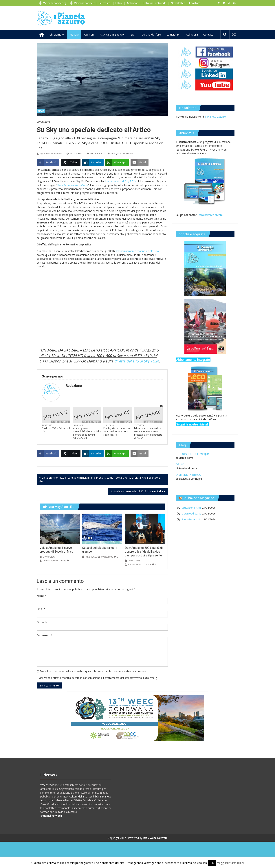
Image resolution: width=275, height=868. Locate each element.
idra (145, 838)
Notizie (74, 34)
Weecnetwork (48, 785)
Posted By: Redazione (51, 154)
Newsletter (178, 3)
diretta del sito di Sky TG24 (120, 181)
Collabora (192, 34)
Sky (119, 154)
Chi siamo (55, 34)
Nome (42, 596)
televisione (127, 154)
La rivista (172, 34)
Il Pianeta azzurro (216, 117)
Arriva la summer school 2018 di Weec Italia (137, 491)
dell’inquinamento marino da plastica (137, 251)
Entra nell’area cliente (210, 215)
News (41, 111)
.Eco (65, 796)
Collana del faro (151, 34)
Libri (134, 34)
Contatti (208, 34)
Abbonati (133, 3)
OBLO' (180, 464)
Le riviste (105, 3)
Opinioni (89, 34)
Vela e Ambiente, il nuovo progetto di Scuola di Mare (57, 550)
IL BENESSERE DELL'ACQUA (192, 454)
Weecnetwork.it (84, 3)
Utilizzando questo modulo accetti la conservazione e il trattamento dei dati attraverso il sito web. (98, 678)
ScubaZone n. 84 (191, 519)
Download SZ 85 (191, 513)
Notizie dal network (61, 422)
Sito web (42, 622)
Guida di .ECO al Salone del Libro (56, 430)
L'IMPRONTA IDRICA (188, 475)
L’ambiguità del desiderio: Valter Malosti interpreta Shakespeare (117, 431)
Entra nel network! (155, 3)
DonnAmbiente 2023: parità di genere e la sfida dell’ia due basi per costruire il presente (144, 552)
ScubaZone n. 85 (191, 508)
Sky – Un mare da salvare (72, 185)
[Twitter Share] (71, 162)
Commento (45, 635)
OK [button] (212, 863)
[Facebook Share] (48, 162)
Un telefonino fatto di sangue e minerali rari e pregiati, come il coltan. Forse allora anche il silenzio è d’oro (100, 479)
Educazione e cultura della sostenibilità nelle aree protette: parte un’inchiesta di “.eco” (148, 433)
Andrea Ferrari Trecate (54, 561)
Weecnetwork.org (55, 3)
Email (41, 609)
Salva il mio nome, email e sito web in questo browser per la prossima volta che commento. (94, 671)
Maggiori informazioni (230, 863)
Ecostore (195, 3)
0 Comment (95, 154)
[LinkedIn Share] (93, 162)
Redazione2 (107, 557)
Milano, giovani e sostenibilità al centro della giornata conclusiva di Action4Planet (87, 433)
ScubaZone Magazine (198, 498)
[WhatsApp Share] (117, 162)
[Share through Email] (140, 162)
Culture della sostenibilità (84, 796)
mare (113, 154)
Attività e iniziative (111, 34)
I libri (119, 3)
